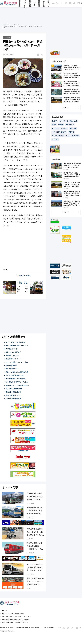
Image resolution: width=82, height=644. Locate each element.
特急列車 (61, 125)
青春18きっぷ (70, 125)
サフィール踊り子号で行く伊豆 (15, 342)
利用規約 (3, 628)
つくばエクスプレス (58, 136)
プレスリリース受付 (48, 628)
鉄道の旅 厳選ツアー (12, 369)
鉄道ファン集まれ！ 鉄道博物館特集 (17, 372)
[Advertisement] (41, 15)
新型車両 (71, 132)
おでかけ (62, 121)
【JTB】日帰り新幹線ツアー (15, 375)
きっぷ (68, 136)
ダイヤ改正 (55, 139)
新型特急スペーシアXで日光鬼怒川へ (17, 385)
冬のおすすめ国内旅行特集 (14, 389)
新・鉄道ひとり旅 (72, 121)
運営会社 (11, 628)
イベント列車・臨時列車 (59, 132)
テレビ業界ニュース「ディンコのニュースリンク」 (17, 616)
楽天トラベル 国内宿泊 (13, 352)
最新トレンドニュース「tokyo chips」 (13, 613)
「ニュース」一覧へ (23, 275)
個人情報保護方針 (22, 628)
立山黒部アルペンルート (13, 359)
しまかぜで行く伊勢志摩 (13, 398)
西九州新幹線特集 (11, 365)
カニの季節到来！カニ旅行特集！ (16, 379)
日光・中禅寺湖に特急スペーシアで (17, 346)
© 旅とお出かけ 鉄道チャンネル (8, 631)
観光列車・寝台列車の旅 (13, 392)
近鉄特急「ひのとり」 (12, 355)
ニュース (17, 24)
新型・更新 (73, 128)
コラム (34, 3)
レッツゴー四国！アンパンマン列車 (17, 362)
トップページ (6, 24)
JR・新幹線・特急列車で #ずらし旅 (17, 382)
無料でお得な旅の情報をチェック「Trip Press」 (16, 619)
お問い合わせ (35, 628)
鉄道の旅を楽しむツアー (13, 395)
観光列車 (55, 121)
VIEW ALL (66, 108)
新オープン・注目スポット (60, 128)
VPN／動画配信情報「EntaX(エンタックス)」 (15, 622)
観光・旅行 (75, 136)
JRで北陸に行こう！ (12, 349)
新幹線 (54, 125)
